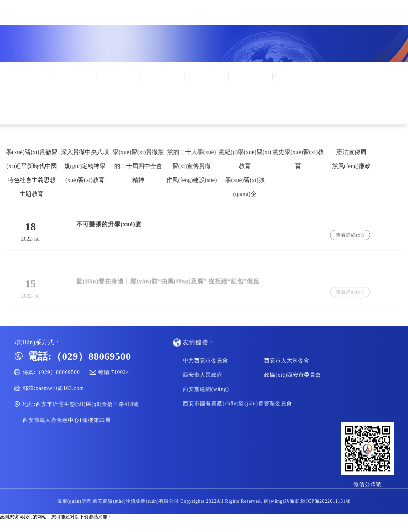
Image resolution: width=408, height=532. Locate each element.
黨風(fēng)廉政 (351, 166)
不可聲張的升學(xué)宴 (109, 224)
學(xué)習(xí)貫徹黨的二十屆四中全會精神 (138, 166)
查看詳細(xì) (350, 235)
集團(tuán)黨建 (163, 78)
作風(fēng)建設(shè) (192, 180)
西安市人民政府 (203, 375)
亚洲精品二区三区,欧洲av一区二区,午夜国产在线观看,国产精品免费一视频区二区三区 (252, 529)
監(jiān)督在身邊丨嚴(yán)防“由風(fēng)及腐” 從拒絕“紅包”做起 (168, 284)
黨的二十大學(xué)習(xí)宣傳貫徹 (192, 159)
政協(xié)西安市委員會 (293, 375)
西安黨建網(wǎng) (206, 389)
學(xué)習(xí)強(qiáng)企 (245, 187)
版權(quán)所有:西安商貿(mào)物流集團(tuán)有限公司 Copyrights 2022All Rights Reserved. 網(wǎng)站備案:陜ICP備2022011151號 (204, 501)
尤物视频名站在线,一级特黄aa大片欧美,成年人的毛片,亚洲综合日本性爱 (74, 523)
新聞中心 (119, 78)
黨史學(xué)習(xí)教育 (298, 159)
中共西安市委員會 (205, 360)
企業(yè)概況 (75, 78)
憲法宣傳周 (351, 152)
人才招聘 (295, 78)
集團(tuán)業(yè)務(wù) (207, 93)
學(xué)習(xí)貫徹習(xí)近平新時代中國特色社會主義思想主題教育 (32, 173)
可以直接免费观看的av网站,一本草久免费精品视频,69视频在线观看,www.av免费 (82, 529)
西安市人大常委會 (287, 360)
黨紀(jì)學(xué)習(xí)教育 (245, 159)
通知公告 (251, 78)
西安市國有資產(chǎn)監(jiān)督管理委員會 (237, 403)
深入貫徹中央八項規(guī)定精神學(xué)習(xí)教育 (85, 166)
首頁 (31, 78)
